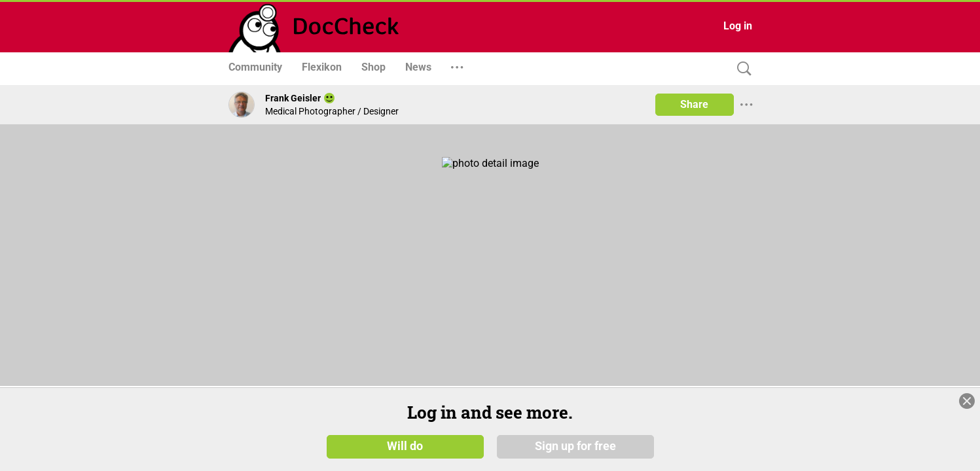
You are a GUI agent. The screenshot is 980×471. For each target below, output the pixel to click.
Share (694, 104)
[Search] (741, 69)
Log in (738, 26)
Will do (405, 451)
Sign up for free (575, 451)
